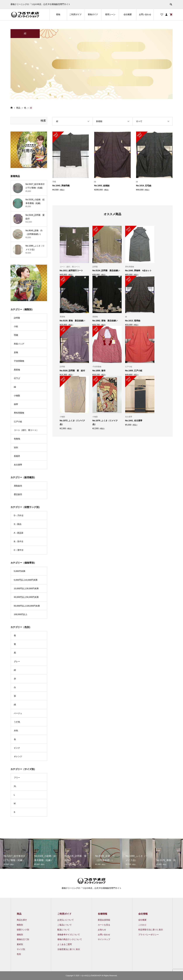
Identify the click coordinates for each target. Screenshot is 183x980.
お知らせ (102, 930)
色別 (19, 954)
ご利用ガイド (76, 14)
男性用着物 (19, 413)
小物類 (17, 396)
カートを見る (104, 925)
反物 (16, 352)
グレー (17, 661)
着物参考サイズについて (69, 935)
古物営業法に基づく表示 (69, 949)
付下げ (17, 378)
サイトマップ (104, 939)
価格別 (20, 935)
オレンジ (18, 756)
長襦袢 (17, 456)
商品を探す (22, 920)
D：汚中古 (19, 515)
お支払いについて (66, 920)
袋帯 (16, 404)
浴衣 (16, 447)
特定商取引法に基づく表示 (151, 930)
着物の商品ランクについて (70, 939)
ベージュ (18, 713)
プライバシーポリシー (149, 935)
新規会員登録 (104, 920)
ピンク (17, 748)
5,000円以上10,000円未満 (26, 580)
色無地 (17, 439)
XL (15, 786)
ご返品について (65, 925)
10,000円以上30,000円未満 (26, 588)
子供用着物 (19, 361)
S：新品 (18, 524)
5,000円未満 (19, 571)
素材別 (20, 944)
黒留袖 (17, 370)
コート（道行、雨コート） (26, 430)
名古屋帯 (18, 465)
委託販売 (18, 494)
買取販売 (18, 486)
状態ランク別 (23, 930)
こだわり (142, 925)
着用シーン (110, 14)
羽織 (16, 335)
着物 (58, 14)
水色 (16, 730)
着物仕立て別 (23, 939)
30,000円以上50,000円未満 (26, 597)
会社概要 (128, 14)
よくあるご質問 (65, 944)
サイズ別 (21, 949)
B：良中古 (19, 541)
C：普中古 (19, 550)
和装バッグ (19, 344)
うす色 (17, 722)
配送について (64, 930)
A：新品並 (19, 533)
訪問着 (17, 318)
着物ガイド (93, 14)
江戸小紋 (18, 422)
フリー (17, 778)
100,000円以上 (21, 614)
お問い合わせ (145, 14)
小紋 (16, 326)
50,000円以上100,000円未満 (27, 606)
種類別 (20, 925)
